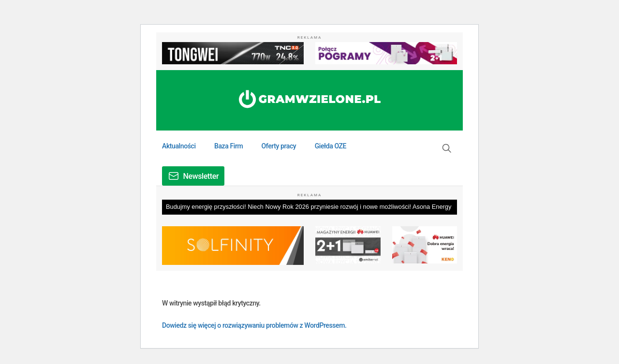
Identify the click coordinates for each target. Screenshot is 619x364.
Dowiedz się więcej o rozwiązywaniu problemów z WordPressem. (254, 325)
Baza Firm (228, 146)
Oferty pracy (279, 146)
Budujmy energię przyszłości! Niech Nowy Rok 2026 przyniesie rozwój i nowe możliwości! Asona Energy (309, 207)
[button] (447, 148)
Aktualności (179, 146)
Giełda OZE (331, 146)
